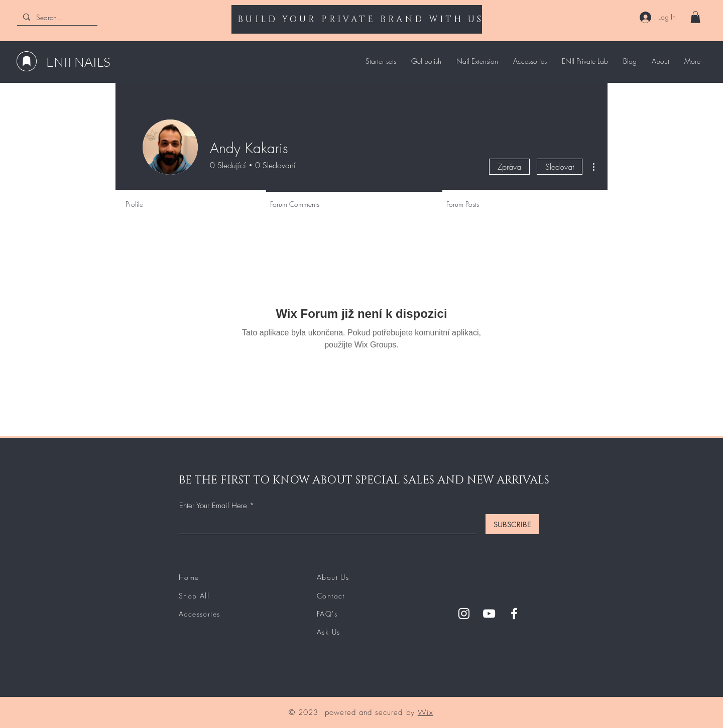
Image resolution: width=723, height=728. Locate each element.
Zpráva (509, 167)
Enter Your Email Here (213, 506)
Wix (426, 712)
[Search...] (56, 18)
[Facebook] (514, 614)
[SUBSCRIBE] (512, 524)
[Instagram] (464, 614)
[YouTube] (489, 614)
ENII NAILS (78, 62)
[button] (695, 17)
